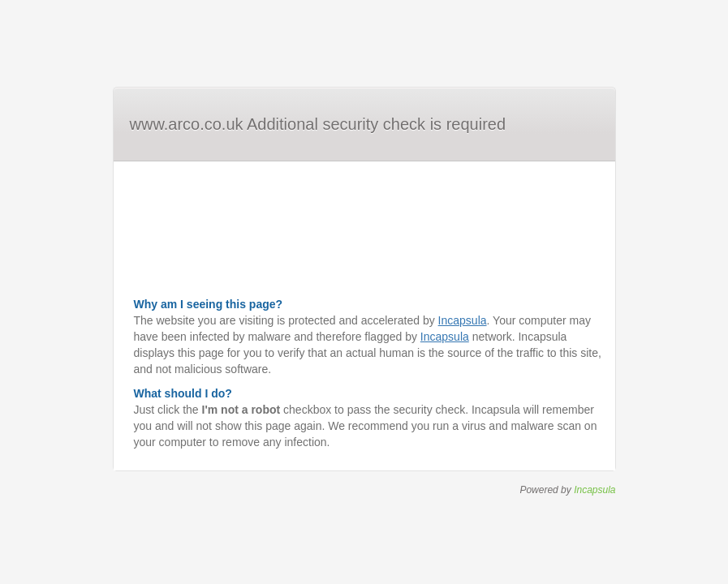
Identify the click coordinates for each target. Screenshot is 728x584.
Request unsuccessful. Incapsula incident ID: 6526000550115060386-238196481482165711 (364, 292)
